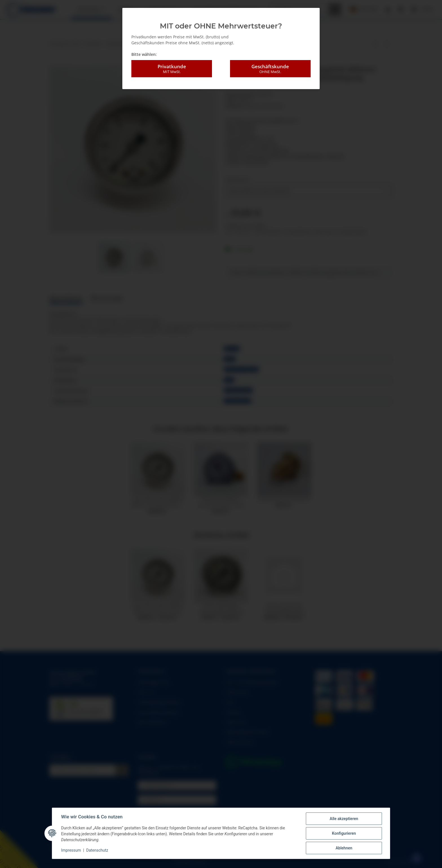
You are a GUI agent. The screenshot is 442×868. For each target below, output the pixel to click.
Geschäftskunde (270, 69)
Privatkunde (172, 69)
